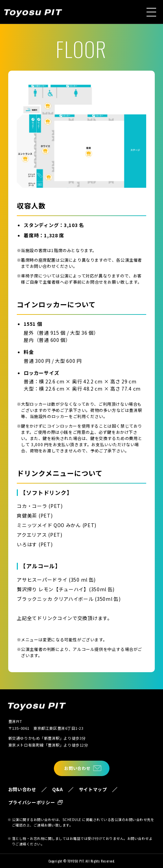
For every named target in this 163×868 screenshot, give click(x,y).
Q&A (58, 789)
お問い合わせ (77, 768)
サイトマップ (93, 789)
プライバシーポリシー (32, 802)
